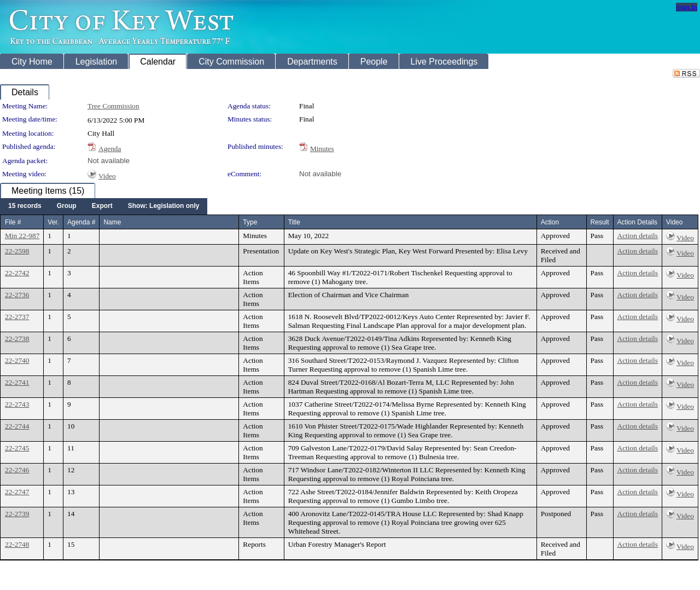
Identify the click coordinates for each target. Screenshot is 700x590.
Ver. (53, 222)
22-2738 (17, 339)
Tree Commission (113, 106)
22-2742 (17, 273)
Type (250, 222)
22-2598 (17, 251)
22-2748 (17, 544)
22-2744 (17, 426)
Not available (109, 161)
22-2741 (17, 382)
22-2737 (17, 317)
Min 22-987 (22, 236)
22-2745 (17, 448)
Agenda (110, 149)
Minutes (322, 149)
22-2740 (17, 360)
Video (107, 176)
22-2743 (17, 404)
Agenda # (81, 222)
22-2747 (17, 492)
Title (294, 222)
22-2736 (17, 295)
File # (13, 222)
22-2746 (17, 470)
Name (112, 222)
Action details (638, 236)
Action (550, 222)
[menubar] (104, 206)
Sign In (687, 7)
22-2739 (17, 514)
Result (600, 222)
